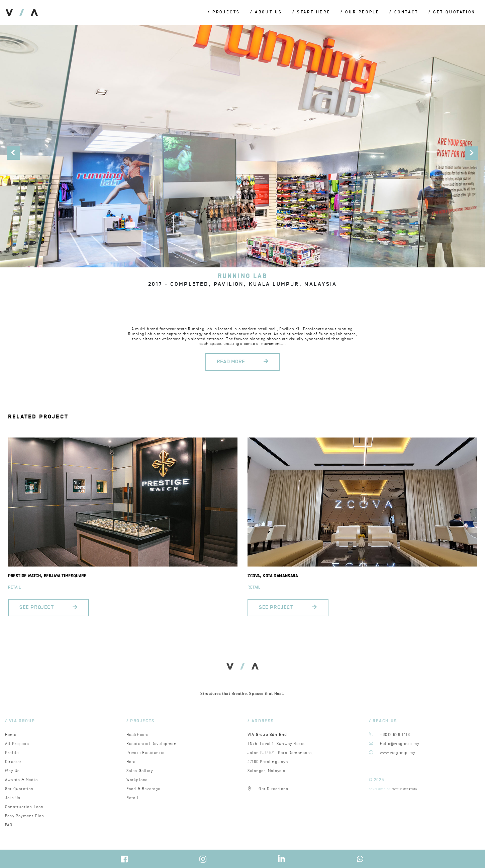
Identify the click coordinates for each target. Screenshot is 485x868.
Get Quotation (19, 789)
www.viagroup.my (398, 753)
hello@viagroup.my (400, 744)
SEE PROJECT (48, 607)
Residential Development (153, 744)
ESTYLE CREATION (405, 789)
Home (11, 735)
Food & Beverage (143, 789)
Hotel (132, 762)
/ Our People (360, 13)
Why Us (12, 771)
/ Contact (404, 13)
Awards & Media (21, 780)
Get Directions (273, 789)
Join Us (13, 798)
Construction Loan (24, 807)
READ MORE (242, 362)
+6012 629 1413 (395, 735)
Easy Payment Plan (25, 816)
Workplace (137, 780)
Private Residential (146, 753)
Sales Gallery (140, 771)
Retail (15, 587)
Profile (12, 753)
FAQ (9, 825)
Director (13, 762)
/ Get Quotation (452, 13)
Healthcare (138, 735)
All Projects (17, 744)
